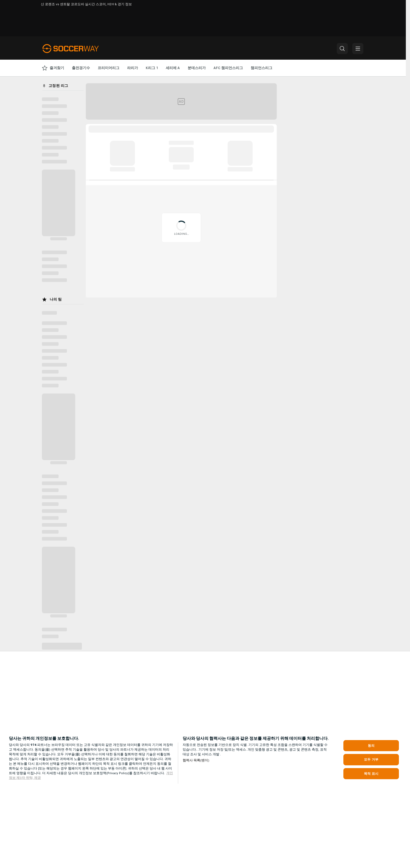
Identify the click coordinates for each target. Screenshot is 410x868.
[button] (342, 49)
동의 (371, 746)
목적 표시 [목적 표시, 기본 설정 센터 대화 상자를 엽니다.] (371, 774)
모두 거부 (371, 759)
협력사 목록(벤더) (196, 760)
